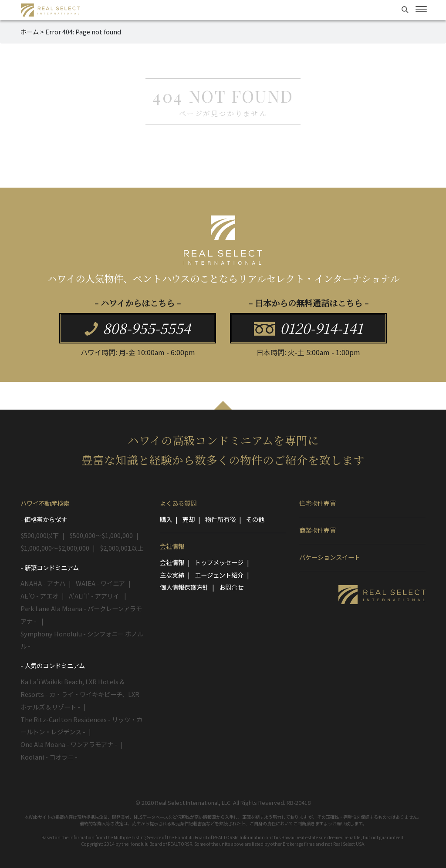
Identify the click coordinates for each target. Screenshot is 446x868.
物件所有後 (220, 519)
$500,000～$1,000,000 (101, 535)
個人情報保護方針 (184, 587)
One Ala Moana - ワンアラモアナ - (69, 744)
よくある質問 (178, 503)
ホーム (30, 32)
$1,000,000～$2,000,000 (55, 548)
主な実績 (172, 575)
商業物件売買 (318, 530)
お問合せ (231, 587)
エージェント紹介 (219, 575)
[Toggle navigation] (421, 9)
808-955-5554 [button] (138, 328)
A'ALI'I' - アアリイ (95, 596)
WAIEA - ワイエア (100, 583)
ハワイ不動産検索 (45, 503)
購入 (166, 519)
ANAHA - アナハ (43, 583)
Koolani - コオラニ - (49, 757)
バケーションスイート (330, 557)
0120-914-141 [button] (308, 328)
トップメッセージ (219, 562)
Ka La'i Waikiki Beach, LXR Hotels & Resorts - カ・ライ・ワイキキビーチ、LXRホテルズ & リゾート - (80, 694)
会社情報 (172, 546)
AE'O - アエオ (39, 596)
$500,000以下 (40, 535)
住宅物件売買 (318, 503)
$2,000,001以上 (122, 548)
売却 (189, 519)
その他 (255, 519)
